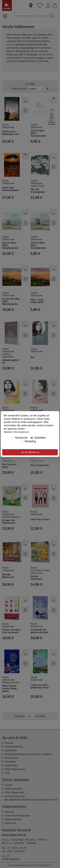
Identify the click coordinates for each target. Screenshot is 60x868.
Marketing (29, 441)
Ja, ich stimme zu (30, 452)
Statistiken (38, 438)
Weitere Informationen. (17, 432)
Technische (19, 438)
